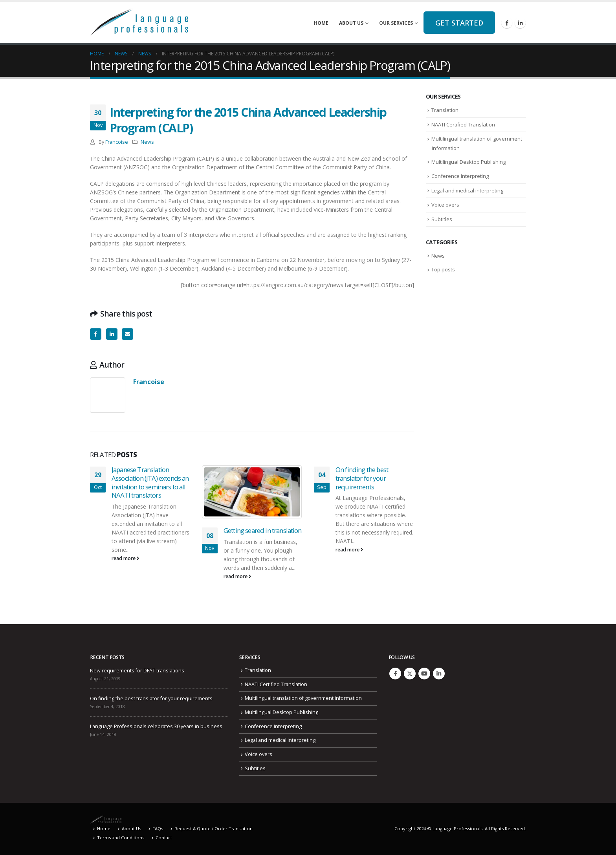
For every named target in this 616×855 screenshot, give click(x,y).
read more (126, 558)
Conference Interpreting (460, 176)
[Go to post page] (252, 492)
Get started (459, 23)
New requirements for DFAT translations (137, 671)
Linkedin (439, 674)
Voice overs (445, 205)
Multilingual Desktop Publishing (468, 162)
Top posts (443, 269)
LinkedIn (112, 334)
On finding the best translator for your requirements (362, 478)
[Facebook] (507, 23)
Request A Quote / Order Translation (214, 828)
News (147, 142)
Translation (445, 110)
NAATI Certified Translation (463, 124)
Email (127, 334)
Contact (164, 838)
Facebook (96, 334)
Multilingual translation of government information (303, 698)
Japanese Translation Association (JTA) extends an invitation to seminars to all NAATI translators (150, 482)
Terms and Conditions (121, 838)
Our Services (396, 23)
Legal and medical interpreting (467, 190)
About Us (351, 23)
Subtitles (442, 219)
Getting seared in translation (263, 530)
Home (321, 23)
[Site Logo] (139, 22)
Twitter (410, 674)
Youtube (424, 674)
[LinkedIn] (520, 23)
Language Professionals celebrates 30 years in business (156, 726)
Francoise (117, 142)
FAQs (158, 828)
